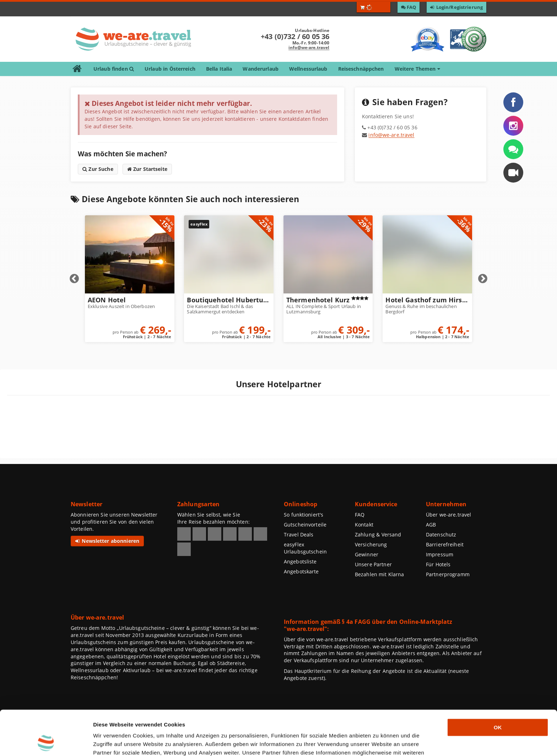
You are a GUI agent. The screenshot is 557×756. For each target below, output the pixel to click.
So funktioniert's (304, 515)
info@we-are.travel (309, 47)
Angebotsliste (300, 561)
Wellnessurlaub (308, 69)
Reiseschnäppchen (361, 69)
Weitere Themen (417, 69)
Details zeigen (378, 742)
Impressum (440, 554)
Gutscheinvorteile (305, 525)
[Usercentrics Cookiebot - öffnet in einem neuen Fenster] (46, 742)
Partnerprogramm (448, 574)
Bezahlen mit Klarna (380, 574)
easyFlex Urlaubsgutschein (305, 548)
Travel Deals (299, 534)
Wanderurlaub (260, 69)
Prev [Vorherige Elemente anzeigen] (74, 279)
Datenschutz (441, 534)
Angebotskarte (301, 571)
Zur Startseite (147, 169)
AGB (431, 525)
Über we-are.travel (448, 515)
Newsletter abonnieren (107, 541)
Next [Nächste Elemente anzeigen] (483, 279)
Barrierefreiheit (445, 544)
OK (498, 685)
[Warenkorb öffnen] (374, 7)
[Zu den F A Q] (409, 7)
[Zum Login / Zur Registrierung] (456, 7)
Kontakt (364, 525)
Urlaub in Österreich (170, 69)
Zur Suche (98, 169)
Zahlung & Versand (378, 534)
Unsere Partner (373, 564)
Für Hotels (438, 564)
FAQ (360, 515)
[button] (513, 173)
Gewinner (367, 554)
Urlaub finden (114, 69)
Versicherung (371, 544)
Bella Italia (219, 69)
